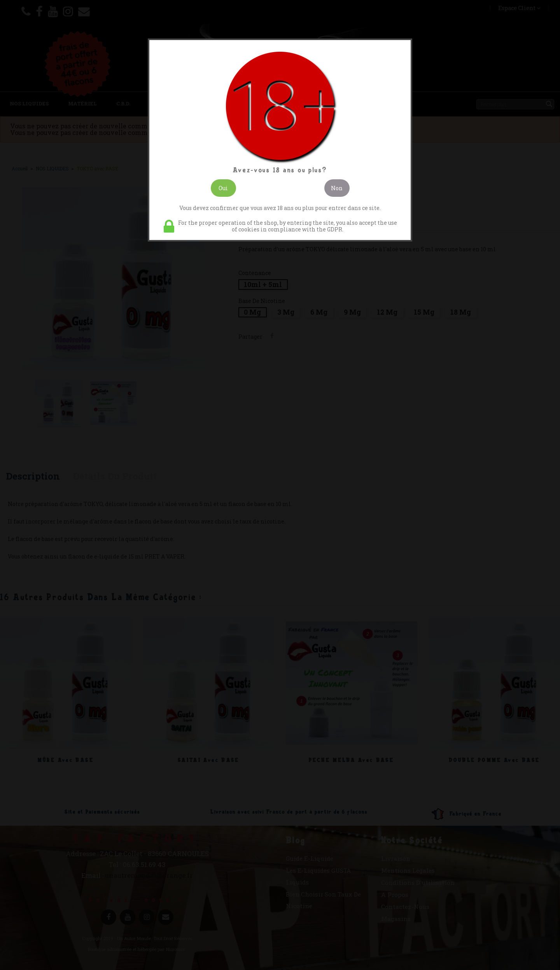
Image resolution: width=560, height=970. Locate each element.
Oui (223, 188)
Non (337, 188)
